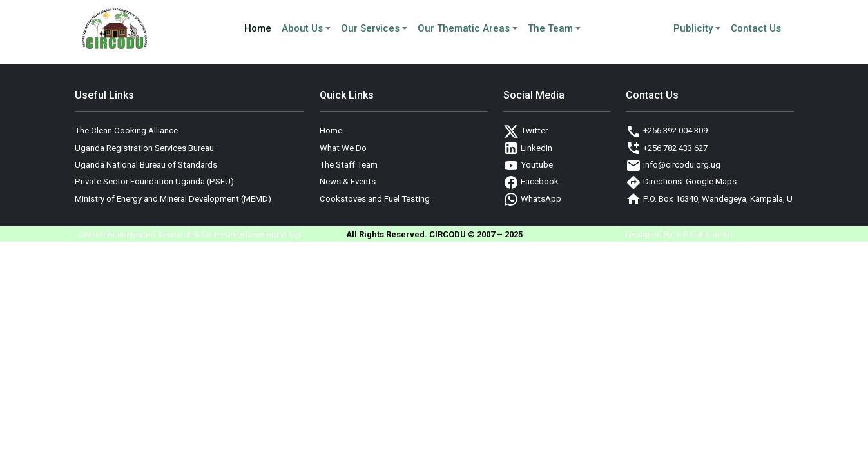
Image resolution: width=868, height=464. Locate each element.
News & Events (348, 181)
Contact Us (756, 28)
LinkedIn (528, 148)
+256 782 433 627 (667, 148)
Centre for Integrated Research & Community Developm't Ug (189, 234)
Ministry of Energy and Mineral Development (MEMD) (173, 199)
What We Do (343, 148)
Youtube (528, 165)
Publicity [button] (693, 28)
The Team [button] (550, 28)
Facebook (531, 181)
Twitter (526, 130)
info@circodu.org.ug (673, 165)
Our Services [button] (370, 28)
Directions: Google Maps (681, 181)
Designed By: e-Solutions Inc (679, 234)
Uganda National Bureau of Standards (146, 165)
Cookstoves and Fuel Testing (375, 199)
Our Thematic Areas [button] (464, 28)
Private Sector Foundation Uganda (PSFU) (154, 181)
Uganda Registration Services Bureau (144, 148)
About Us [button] (302, 28)
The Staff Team (349, 165)
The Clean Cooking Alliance (126, 130)
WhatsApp (532, 199)
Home (258, 28)
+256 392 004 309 (667, 130)
